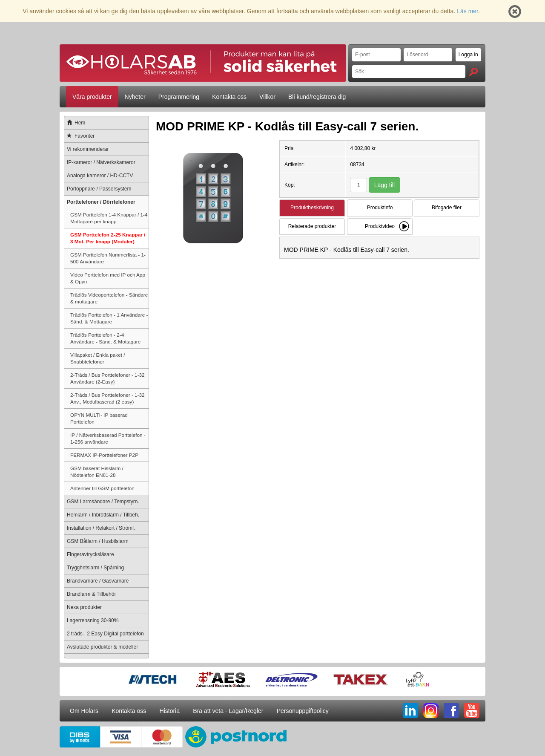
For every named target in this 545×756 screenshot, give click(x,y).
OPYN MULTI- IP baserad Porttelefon (99, 418)
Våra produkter (92, 97)
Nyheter (135, 97)
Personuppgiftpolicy (303, 711)
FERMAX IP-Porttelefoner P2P (104, 455)
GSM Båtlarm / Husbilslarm (98, 541)
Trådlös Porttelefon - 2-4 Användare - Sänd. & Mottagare (105, 338)
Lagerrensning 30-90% (93, 620)
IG (431, 710)
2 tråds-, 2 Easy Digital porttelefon (105, 634)
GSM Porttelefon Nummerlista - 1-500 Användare (108, 258)
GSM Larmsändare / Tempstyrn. (103, 502)
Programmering (179, 97)
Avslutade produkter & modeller (102, 647)
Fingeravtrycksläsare (90, 554)
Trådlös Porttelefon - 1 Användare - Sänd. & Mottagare (109, 318)
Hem (75, 123)
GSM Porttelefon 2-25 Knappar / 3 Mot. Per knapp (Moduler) (108, 238)
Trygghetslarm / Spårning (95, 568)
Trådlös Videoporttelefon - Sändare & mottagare (109, 298)
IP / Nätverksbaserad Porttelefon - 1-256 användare (108, 438)
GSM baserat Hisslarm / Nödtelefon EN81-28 (97, 472)
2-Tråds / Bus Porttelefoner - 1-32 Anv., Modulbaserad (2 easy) (108, 398)
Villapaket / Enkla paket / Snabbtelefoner (98, 358)
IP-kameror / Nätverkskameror (101, 162)
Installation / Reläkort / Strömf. (101, 528)
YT (472, 710)
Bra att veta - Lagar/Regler (228, 711)
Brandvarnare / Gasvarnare (98, 581)
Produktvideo (380, 226)
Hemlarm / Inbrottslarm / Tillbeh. (103, 515)
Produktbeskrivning (312, 208)
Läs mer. (468, 11)
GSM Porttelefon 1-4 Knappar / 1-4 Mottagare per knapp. (109, 218)
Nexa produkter (84, 607)
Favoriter (79, 136)
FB (451, 710)
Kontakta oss (229, 97)
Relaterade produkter (312, 226)
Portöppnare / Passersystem (99, 189)
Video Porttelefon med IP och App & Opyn (108, 278)
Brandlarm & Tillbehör (91, 594)
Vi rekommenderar (88, 149)
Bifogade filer (447, 208)
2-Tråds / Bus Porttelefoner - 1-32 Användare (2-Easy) (108, 378)
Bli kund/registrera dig (317, 97)
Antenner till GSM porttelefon (102, 488)
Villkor (267, 97)
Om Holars (84, 711)
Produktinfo (380, 208)
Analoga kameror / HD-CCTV (100, 176)
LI (410, 710)
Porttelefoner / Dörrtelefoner (101, 202)
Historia (170, 711)
